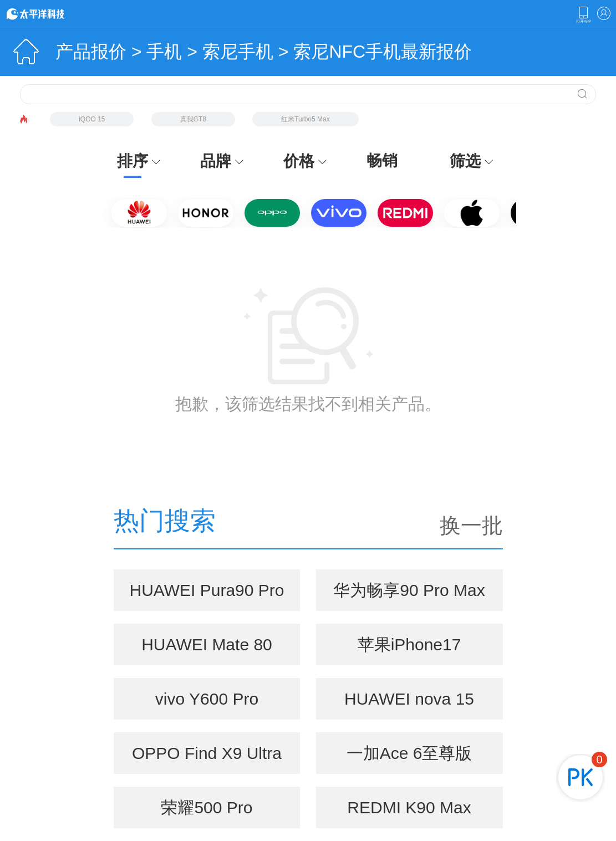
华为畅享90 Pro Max (409, 590)
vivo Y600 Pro (207, 699)
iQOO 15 (92, 119)
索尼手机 (238, 52)
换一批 (471, 526)
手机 (164, 52)
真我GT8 (193, 119)
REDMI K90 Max (409, 807)
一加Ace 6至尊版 (409, 753)
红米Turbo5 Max (306, 119)
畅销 (382, 160)
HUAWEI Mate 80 (207, 644)
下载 (583, 15)
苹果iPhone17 (409, 644)
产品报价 (91, 52)
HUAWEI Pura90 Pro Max (207, 596)
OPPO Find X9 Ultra (207, 753)
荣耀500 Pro (207, 807)
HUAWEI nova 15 (409, 699)
